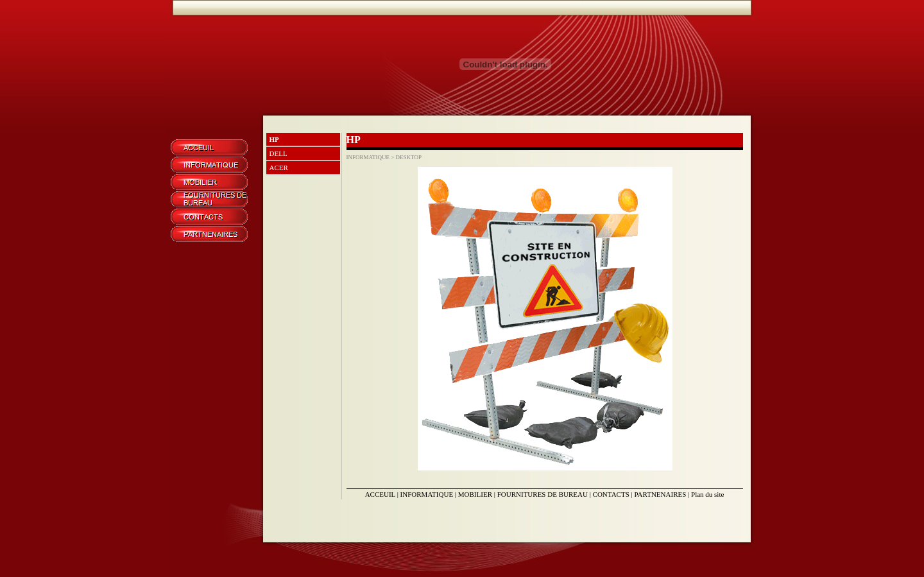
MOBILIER (475, 494)
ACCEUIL (380, 494)
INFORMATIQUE (427, 494)
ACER (279, 168)
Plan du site (707, 494)
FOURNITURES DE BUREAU (543, 494)
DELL (278, 153)
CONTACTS (611, 494)
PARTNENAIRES (660, 494)
